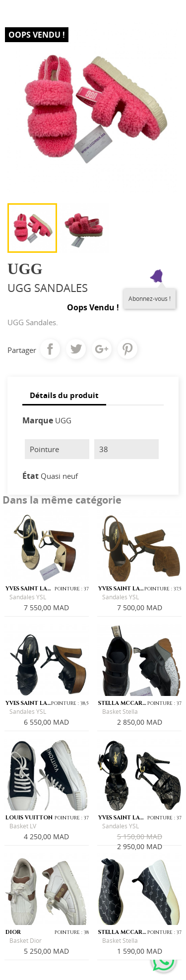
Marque (38, 420)
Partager (50, 349)
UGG (63, 420)
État (31, 476)
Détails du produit (64, 395)
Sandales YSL (28, 597)
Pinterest (127, 349)
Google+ (102, 349)
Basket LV (23, 826)
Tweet (76, 349)
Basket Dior (26, 941)
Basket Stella (120, 712)
